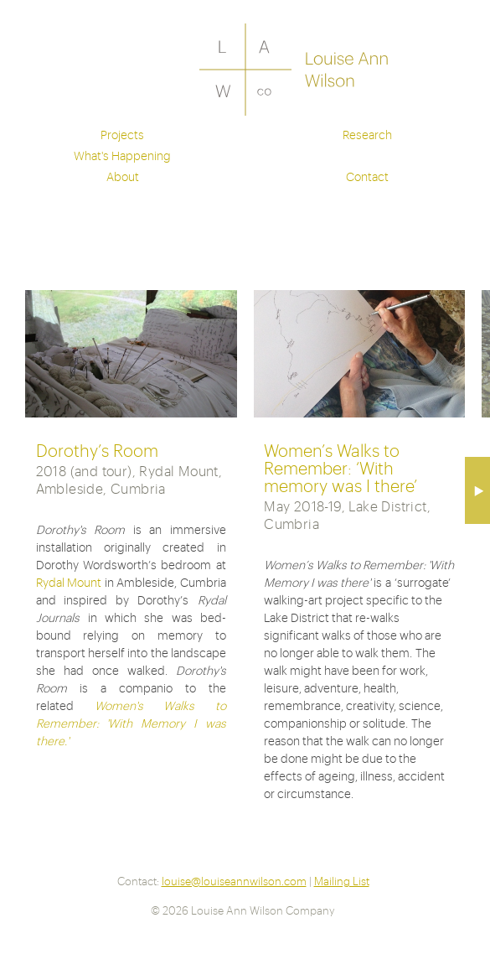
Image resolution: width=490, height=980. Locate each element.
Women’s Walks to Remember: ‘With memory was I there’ (340, 467)
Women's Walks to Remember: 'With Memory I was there (131, 723)
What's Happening (122, 155)
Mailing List (342, 881)
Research (367, 134)
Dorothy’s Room (97, 450)
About (123, 176)
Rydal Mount (69, 582)
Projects (122, 134)
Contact (367, 176)
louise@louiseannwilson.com (234, 881)
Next (477, 490)
